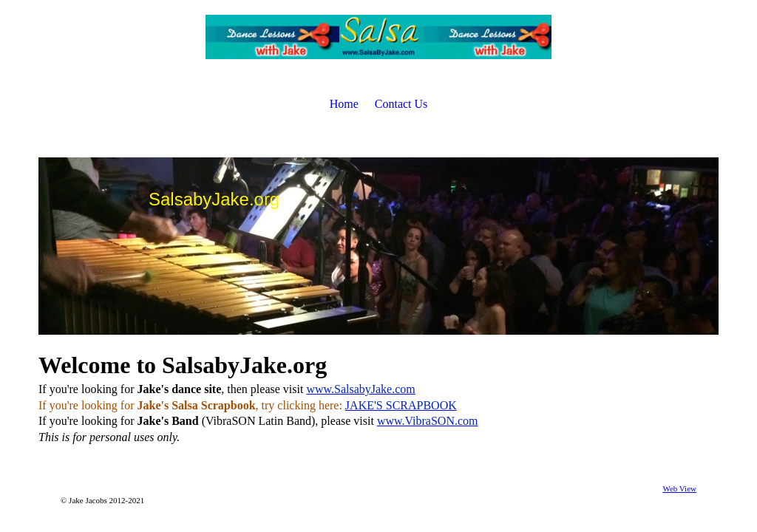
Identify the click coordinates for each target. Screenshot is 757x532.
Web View (679, 488)
